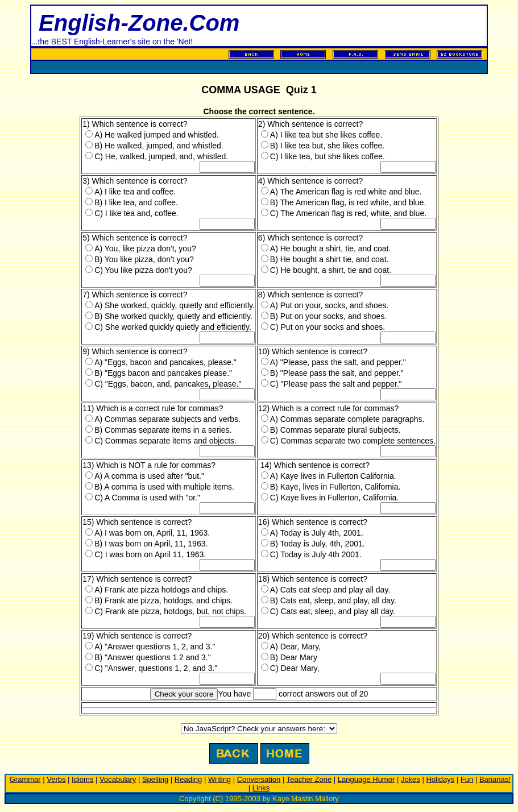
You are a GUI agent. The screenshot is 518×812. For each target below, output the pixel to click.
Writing (219, 779)
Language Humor (366, 779)
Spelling (155, 779)
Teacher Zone (309, 779)
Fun (467, 779)
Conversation (259, 779)
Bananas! (495, 779)
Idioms (82, 779)
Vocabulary (118, 779)
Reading (188, 779)
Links (261, 788)
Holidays (440, 779)
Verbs (56, 779)
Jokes (411, 779)
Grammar (25, 779)
